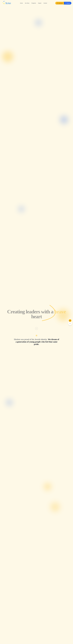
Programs (34, 3)
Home (21, 3)
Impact (40, 3)
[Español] (70, 324)
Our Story (27, 3)
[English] (70, 321)
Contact (45, 3)
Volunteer (60, 3)
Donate (68, 3)
